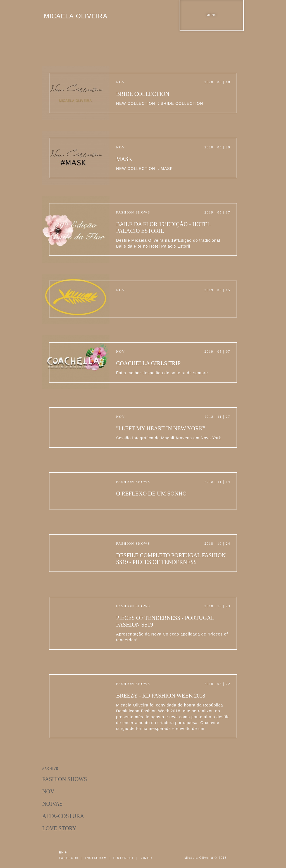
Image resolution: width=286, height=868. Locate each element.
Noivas (52, 804)
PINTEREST (124, 858)
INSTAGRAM (96, 858)
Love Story (59, 828)
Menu (212, 15)
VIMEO (146, 858)
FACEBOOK (69, 858)
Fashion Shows (65, 779)
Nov (48, 791)
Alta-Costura (63, 816)
